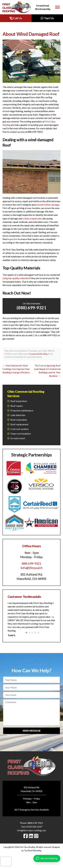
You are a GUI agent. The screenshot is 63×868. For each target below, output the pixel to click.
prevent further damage (47, 205)
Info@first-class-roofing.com (31, 830)
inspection (12, 239)
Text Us (47, 18)
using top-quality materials (16, 278)
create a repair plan (32, 218)
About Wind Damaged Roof (31, 34)
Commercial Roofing (38, 354)
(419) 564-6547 (34, 827)
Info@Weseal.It (32, 568)
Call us (36, 335)
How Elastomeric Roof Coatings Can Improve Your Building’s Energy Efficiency (16, 369)
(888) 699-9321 (31, 308)
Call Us (16, 18)
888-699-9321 (31, 563)
